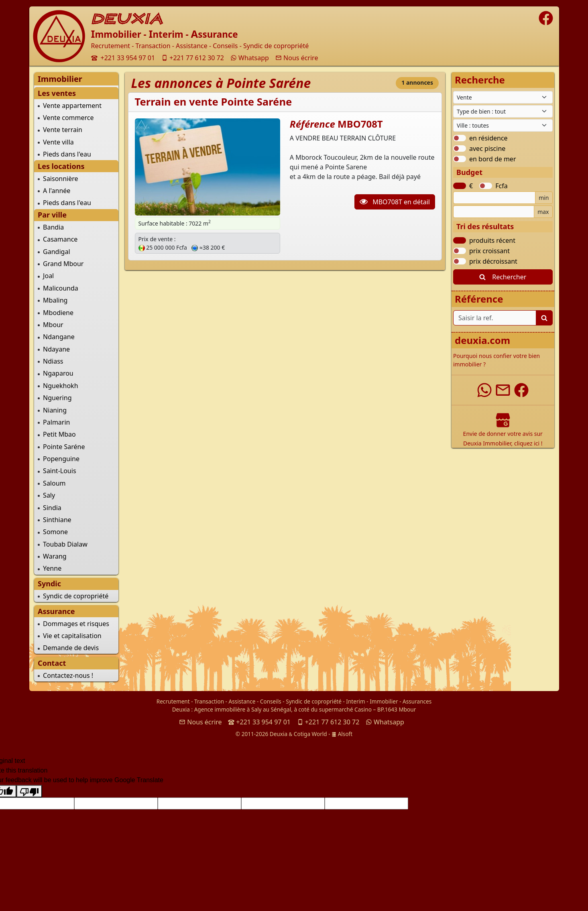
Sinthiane (57, 520)
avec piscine (487, 148)
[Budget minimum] (494, 198)
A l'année (57, 191)
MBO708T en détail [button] (395, 202)
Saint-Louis (59, 471)
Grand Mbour (63, 264)
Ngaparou (58, 373)
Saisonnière (60, 179)
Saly (49, 495)
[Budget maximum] (494, 212)
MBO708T (360, 124)
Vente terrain (63, 130)
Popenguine (61, 459)
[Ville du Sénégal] (503, 125)
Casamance (60, 239)
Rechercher (503, 277)
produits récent (492, 240)
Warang (55, 556)
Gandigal (56, 252)
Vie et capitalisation (72, 636)
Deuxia (181, 709)
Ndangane (59, 337)
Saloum (54, 483)
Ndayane (56, 349)
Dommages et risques (76, 624)
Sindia (52, 508)
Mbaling (55, 300)
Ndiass (53, 361)
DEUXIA (127, 19)
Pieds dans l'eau (67, 154)
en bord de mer (493, 159)
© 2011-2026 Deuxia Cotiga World (281, 734)
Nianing (55, 410)
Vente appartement (72, 106)
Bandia (53, 227)
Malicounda (61, 288)
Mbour (53, 325)
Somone (55, 532)
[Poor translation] (29, 791)
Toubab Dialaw (65, 544)
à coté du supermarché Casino (333, 709)
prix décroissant (493, 261)
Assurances (417, 701)
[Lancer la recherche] (544, 318)
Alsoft (342, 734)
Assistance (242, 701)
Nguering (57, 398)
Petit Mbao (59, 434)
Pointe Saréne (64, 447)
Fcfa (501, 186)
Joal (48, 276)
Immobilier (384, 701)
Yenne (52, 568)
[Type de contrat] (503, 97)
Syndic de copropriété (76, 596)
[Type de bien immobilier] (503, 111)
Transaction (209, 701)
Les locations (61, 166)
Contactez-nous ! (68, 675)
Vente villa (58, 142)
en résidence (488, 138)
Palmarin (56, 422)
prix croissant (489, 251)
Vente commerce (68, 118)
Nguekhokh (60, 386)
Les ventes (57, 93)
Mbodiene (58, 313)
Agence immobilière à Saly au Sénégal (243, 709)
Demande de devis (71, 648)
